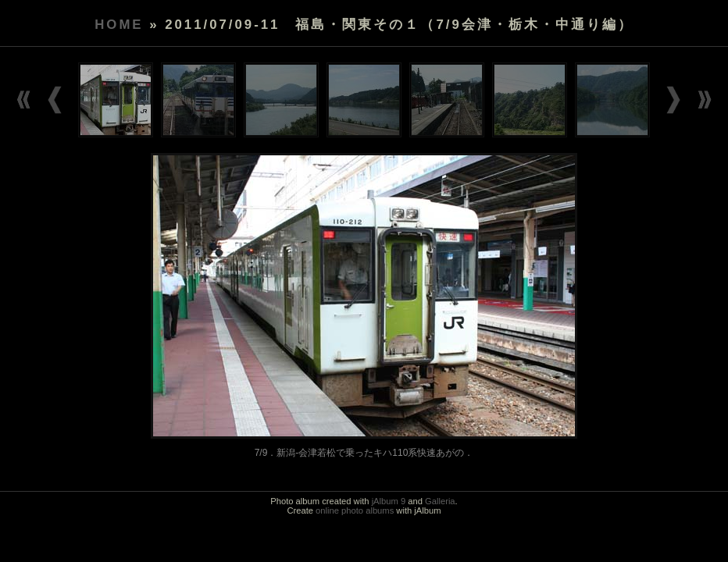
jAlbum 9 (389, 501)
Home (119, 25)
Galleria (440, 501)
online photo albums (355, 510)
